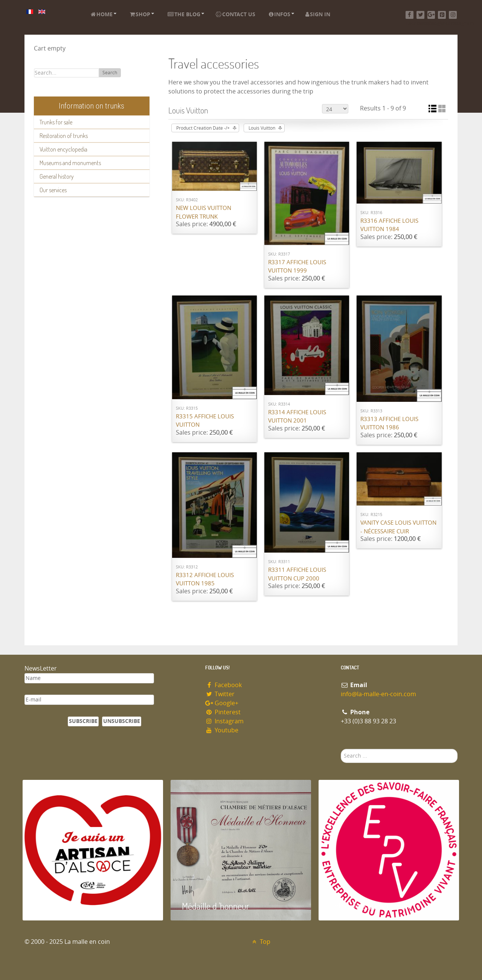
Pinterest (223, 712)
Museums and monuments (70, 163)
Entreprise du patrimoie (371, 906)
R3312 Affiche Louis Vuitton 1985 (205, 580)
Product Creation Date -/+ (203, 128)
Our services (53, 190)
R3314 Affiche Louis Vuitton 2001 (297, 417)
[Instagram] (453, 15)
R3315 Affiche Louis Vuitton (205, 421)
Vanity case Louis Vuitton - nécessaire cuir (398, 527)
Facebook (223, 685)
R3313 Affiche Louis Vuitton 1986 (389, 423)
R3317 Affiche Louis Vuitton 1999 (297, 267)
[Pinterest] (442, 15)
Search (110, 73)
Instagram (224, 721)
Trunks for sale (56, 122)
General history (57, 176)
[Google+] (431, 15)
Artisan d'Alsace (61, 906)
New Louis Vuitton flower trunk (204, 212)
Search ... (341, 749)
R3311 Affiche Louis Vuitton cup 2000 (297, 574)
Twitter (220, 694)
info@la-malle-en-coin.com (378, 694)
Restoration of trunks (64, 136)
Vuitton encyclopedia (63, 149)
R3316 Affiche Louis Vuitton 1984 (389, 225)
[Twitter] (420, 15)
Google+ (222, 703)
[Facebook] (410, 15)
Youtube (222, 730)
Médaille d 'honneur (216, 906)
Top (260, 942)
